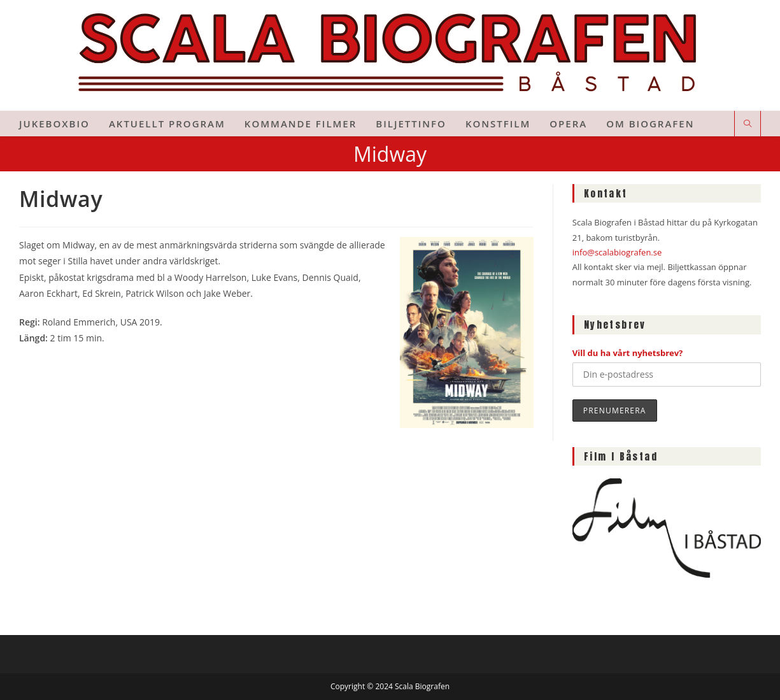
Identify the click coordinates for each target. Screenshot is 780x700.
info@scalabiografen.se (617, 252)
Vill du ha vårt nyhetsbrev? (628, 353)
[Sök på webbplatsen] (748, 124)
